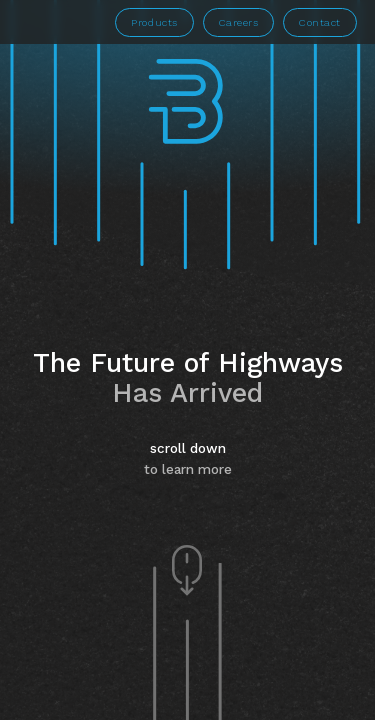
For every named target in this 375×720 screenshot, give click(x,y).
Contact (320, 22)
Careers (239, 22)
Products (154, 22)
